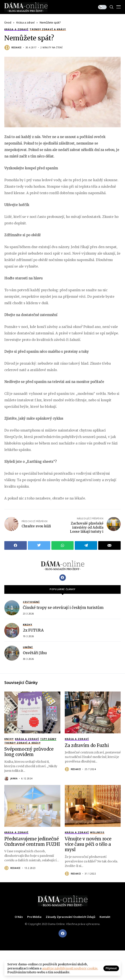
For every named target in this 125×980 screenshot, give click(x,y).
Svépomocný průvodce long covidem (29, 752)
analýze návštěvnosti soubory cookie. (70, 968)
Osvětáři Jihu (35, 653)
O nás (19, 917)
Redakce (17, 47)
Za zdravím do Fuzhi (87, 745)
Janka (14, 778)
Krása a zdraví (25, 22)
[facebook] (63, 933)
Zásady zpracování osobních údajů (70, 917)
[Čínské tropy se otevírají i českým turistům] (12, 608)
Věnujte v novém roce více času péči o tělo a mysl (88, 844)
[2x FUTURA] (12, 630)
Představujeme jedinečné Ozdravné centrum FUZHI (32, 841)
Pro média (34, 917)
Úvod (8, 22)
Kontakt (105, 917)
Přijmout (111, 968)
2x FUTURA (33, 630)
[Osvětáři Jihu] (12, 653)
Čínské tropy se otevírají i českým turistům (63, 608)
